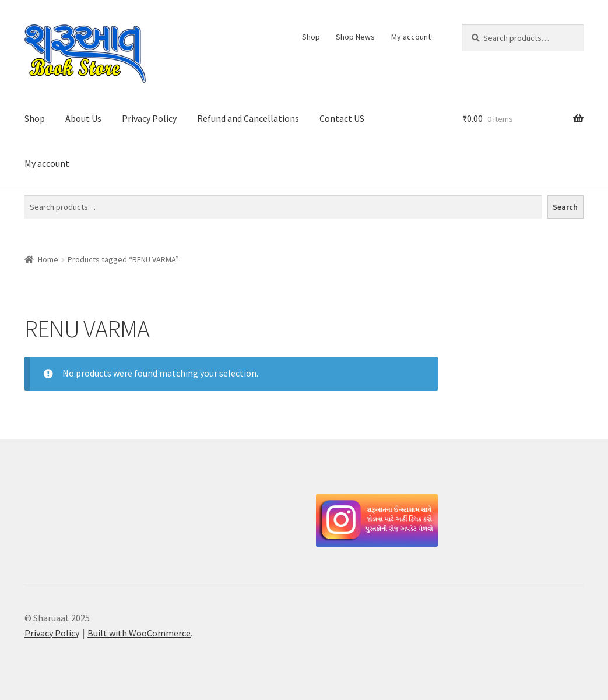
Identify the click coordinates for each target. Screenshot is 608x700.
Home (48, 259)
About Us (83, 118)
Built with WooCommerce (139, 633)
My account (411, 37)
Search (565, 207)
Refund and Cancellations (248, 118)
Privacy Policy (149, 118)
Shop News (355, 37)
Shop (311, 37)
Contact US (342, 118)
